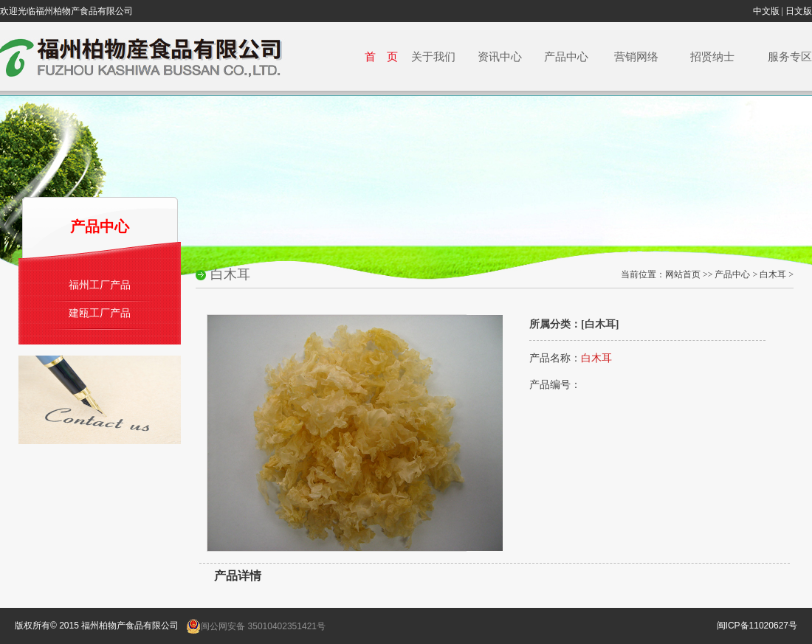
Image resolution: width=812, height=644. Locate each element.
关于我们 (427, 56)
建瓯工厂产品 (100, 313)
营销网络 (636, 56)
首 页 (375, 56)
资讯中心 (493, 56)
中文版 (766, 11)
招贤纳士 (713, 56)
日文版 (799, 11)
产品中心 (561, 56)
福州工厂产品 (100, 285)
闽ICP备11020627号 (757, 626)
